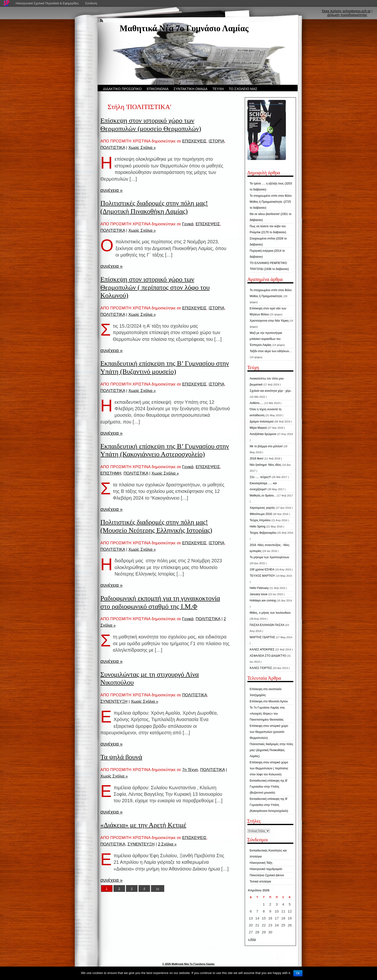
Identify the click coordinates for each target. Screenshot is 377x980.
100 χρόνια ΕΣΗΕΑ (262, 570)
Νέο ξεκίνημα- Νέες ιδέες (266, 465)
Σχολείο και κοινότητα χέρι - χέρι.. (271, 391)
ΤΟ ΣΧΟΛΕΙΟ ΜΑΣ (243, 89)
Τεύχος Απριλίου (260, 520)
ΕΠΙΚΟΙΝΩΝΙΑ (158, 89)
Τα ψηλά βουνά (121, 757)
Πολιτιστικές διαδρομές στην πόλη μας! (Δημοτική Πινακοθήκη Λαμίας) (271, 750)
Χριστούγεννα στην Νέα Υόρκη (269, 321)
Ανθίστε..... (257, 403)
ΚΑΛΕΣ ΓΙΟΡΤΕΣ (261, 668)
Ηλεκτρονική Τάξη (261, 863)
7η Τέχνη (190, 770)
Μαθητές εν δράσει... (263, 496)
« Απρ (252, 939)
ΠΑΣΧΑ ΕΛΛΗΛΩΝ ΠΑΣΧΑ (267, 625)
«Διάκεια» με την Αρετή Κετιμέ (143, 825)
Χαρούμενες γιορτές (263, 508)
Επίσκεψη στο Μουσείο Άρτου (269, 701)
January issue (259, 594)
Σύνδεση (91, 3)
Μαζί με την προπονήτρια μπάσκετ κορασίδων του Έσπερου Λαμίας (266, 339)
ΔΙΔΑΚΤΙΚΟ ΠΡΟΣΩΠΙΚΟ (123, 89)
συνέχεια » (112, 190)
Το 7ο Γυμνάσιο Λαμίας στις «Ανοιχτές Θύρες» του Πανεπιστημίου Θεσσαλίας (267, 714)
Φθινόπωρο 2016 (261, 514)
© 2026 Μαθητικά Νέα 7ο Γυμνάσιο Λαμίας (188, 964)
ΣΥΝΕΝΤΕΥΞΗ (114, 701)
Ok (298, 973)
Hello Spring (258, 527)
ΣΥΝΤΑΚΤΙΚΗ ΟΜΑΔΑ (191, 89)
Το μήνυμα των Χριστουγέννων (270, 557)
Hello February (259, 588)
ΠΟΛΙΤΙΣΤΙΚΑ (113, 148)
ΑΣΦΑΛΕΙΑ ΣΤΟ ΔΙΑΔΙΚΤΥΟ (268, 656)
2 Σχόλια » (167, 844)
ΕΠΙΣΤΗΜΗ (111, 473)
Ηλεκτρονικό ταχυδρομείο (266, 869)
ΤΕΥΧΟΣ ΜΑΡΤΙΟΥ (262, 576)
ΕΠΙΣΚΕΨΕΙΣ (194, 141)
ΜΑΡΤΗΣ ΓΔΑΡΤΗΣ (263, 637)
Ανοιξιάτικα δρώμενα (263, 434)
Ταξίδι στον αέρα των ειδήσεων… (271, 351)
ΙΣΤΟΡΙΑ (217, 141)
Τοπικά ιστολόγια (261, 882)
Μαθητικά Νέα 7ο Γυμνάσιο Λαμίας (184, 28)
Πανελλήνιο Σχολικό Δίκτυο (267, 875)
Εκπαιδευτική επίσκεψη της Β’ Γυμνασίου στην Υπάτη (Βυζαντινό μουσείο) (269, 787)
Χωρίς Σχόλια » (142, 148)
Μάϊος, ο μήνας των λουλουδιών (270, 613)
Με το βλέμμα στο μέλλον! (266, 446)
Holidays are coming (263, 600)
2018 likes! (257, 459)
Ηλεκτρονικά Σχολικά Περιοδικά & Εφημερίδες (47, 3)
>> (158, 888)
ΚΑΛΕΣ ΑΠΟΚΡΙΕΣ (262, 649)
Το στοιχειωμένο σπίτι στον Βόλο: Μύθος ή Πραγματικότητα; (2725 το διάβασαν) (271, 202)
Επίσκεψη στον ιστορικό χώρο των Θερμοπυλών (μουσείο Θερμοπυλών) (269, 732)
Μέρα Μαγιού (258, 428)
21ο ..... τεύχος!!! (260, 477)
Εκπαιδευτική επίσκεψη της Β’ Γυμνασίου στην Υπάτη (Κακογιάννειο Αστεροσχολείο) (269, 805)
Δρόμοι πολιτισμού (262, 422)
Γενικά (188, 224)
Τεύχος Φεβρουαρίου (263, 533)
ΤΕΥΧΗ (218, 89)
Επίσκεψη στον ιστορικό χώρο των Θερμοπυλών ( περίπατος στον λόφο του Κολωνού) (155, 287)
